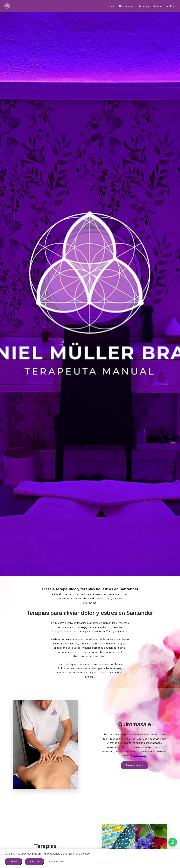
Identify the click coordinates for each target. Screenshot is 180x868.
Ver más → (140, 755)
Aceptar (13, 862)
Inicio (112, 6)
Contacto (171, 6)
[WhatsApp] (173, 842)
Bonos (157, 6)
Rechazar (35, 862)
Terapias (144, 6)
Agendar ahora (134, 765)
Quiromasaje (127, 6)
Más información (55, 862)
